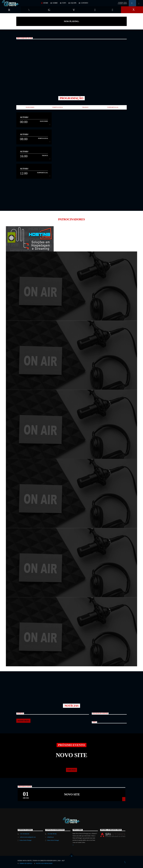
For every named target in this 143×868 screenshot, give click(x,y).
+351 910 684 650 (24, 834)
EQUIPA (73, 3)
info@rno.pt (50, 837)
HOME (46, 3)
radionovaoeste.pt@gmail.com (28, 837)
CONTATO (84, 3)
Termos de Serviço (26, 863)
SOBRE (55, 3)
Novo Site (72, 794)
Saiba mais (72, 770)
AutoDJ (24, 117)
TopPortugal (113, 107)
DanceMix (30, 107)
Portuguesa (58, 107)
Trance (85, 107)
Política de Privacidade (44, 863)
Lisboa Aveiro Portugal (25, 840)
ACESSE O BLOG (23, 721)
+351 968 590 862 (52, 834)
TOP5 (64, 3)
